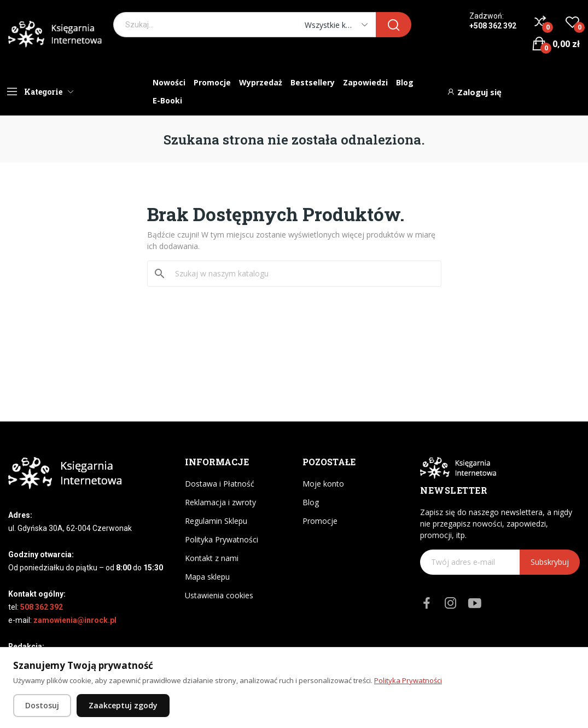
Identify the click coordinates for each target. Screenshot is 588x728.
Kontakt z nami (212, 558)
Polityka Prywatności (222, 539)
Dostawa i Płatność (220, 484)
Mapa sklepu (207, 577)
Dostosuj (42, 705)
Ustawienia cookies (219, 595)
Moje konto (323, 484)
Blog (311, 502)
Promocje (320, 521)
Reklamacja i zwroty (220, 502)
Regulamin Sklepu (216, 521)
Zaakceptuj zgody (123, 705)
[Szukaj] (301, 274)
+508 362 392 (493, 26)
